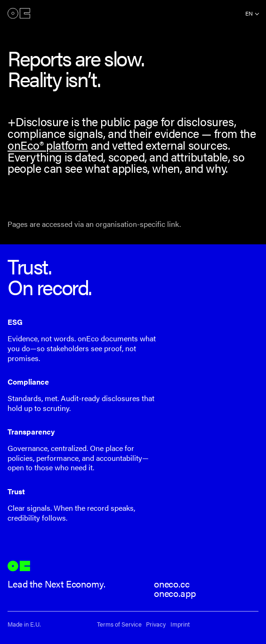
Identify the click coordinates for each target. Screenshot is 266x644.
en (249, 13)
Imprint (180, 624)
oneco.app (175, 593)
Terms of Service (119, 624)
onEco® (19, 13)
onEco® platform (48, 145)
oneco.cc (172, 584)
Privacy (156, 624)
